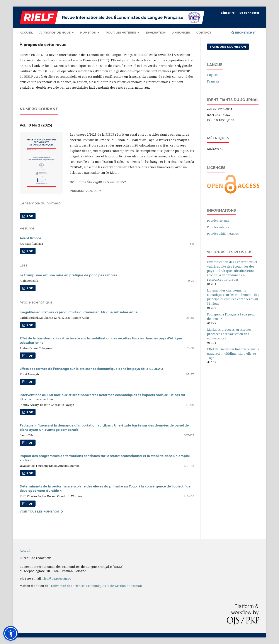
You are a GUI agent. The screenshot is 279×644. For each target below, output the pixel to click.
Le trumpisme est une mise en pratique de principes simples (68, 275)
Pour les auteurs (121, 32)
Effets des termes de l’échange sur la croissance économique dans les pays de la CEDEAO (91, 369)
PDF (29, 216)
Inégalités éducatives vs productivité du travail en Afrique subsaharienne (79, 312)
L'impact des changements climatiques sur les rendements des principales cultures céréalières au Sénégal (233, 297)
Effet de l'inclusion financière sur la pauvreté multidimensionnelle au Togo (233, 353)
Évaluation (156, 32)
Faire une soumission (228, 47)
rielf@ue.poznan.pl (57, 578)
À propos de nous (55, 32)
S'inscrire (228, 13)
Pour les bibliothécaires (223, 234)
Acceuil (25, 550)
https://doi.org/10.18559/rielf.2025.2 (102, 182)
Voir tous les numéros (39, 511)
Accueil (26, 32)
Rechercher (244, 32)
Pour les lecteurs (218, 221)
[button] (11, 633)
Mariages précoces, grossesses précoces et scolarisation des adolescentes (229, 334)
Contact (204, 32)
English (212, 75)
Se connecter (249, 13)
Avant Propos (30, 238)
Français (213, 81)
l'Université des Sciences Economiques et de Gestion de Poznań (96, 586)
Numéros (88, 32)
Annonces (181, 32)
